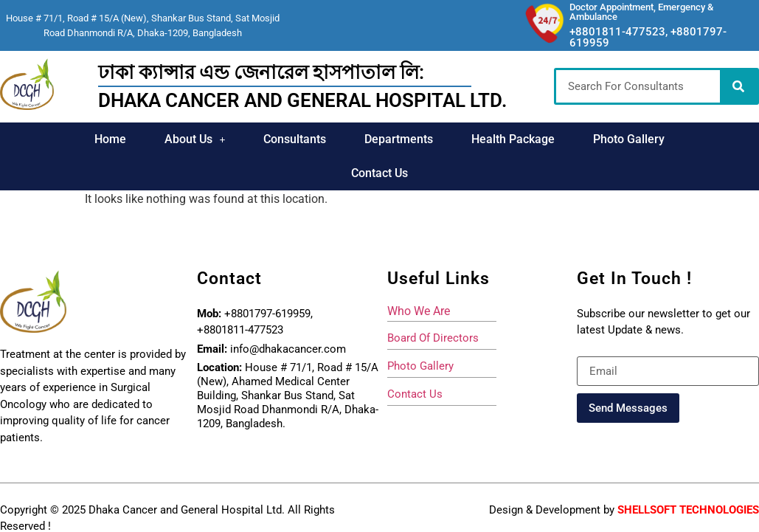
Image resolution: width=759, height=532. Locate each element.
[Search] (738, 86)
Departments (399, 139)
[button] (195, 139)
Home (110, 139)
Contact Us (379, 173)
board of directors (433, 338)
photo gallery (420, 366)
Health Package (513, 139)
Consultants (295, 139)
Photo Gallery (629, 139)
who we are (419, 311)
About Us (195, 139)
